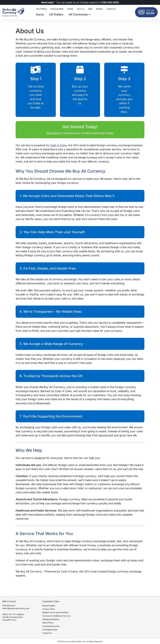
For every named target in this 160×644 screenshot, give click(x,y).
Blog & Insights (49, 606)
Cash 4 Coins (58, 145)
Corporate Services (51, 626)
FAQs (90, 9)
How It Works (41, 9)
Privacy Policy (49, 609)
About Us (81, 9)
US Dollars (56, 14)
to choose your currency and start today (80, 129)
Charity (70, 9)
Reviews (99, 9)
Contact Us (111, 9)
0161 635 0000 (9, 606)
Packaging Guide (50, 630)
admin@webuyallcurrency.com (16, 608)
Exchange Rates (57, 9)
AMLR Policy (48, 623)
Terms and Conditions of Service (56, 616)
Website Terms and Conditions (55, 612)
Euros (40, 14)
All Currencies (80, 14)
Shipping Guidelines (51, 619)
